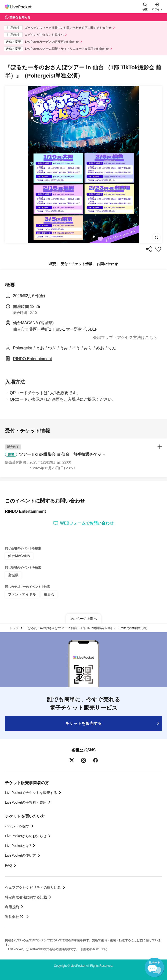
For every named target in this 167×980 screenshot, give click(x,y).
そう (76, 348)
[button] (83, 458)
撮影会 (49, 594)
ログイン (157, 9)
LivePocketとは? (18, 846)
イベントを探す (17, 826)
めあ (100, 348)
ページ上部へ (86, 619)
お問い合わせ (107, 264)
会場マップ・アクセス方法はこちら (125, 338)
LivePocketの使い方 (20, 855)
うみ (64, 348)
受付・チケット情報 (76, 264)
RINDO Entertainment (32, 359)
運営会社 (15, 917)
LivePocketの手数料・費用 (26, 802)
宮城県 (13, 575)
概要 (53, 264)
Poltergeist (22, 348)
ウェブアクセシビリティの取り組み (33, 887)
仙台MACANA (19, 556)
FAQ (8, 865)
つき (52, 348)
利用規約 (12, 907)
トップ (14, 628)
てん (112, 348)
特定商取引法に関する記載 (26, 897)
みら (88, 348)
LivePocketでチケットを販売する (31, 793)
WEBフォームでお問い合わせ (83, 523)
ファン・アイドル (22, 594)
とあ (40, 348)
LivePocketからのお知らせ (26, 836)
